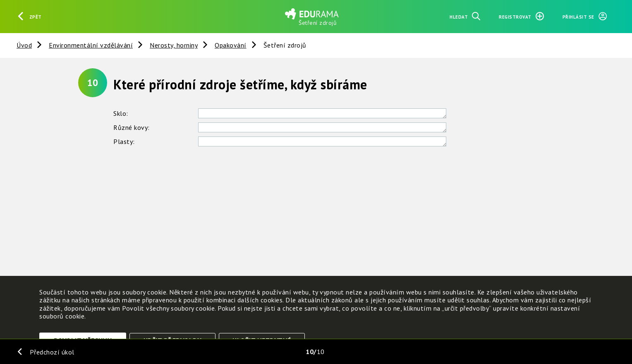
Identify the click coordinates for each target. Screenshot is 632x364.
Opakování (231, 45)
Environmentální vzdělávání (91, 45)
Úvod (24, 45)
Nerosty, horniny (174, 45)
